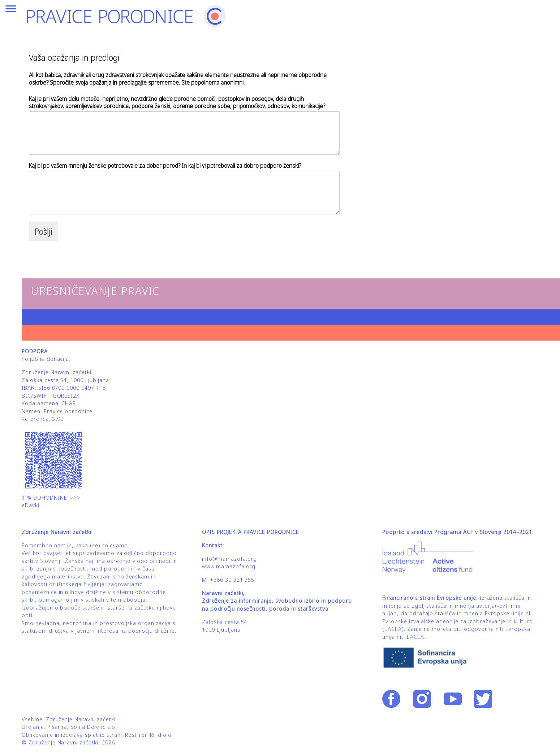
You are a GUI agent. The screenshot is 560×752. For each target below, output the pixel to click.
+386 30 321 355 (232, 580)
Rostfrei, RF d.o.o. (149, 735)
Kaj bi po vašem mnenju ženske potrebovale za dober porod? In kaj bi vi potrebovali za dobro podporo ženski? (165, 166)
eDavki (31, 505)
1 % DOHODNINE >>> (51, 498)
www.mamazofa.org (229, 566)
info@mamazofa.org (229, 559)
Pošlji (44, 231)
